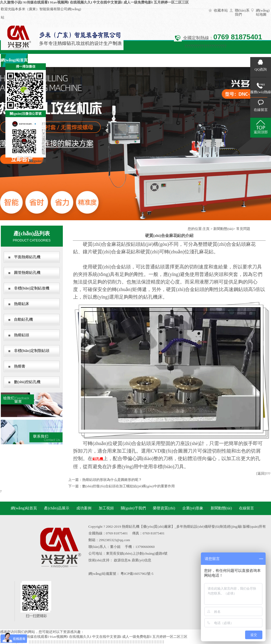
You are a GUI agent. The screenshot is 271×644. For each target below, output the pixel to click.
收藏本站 (221, 10)
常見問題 (243, 229)
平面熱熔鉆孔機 (27, 257)
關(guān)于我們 (122, 60)
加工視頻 (95, 60)
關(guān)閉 (37, 161)
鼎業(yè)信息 (141, 560)
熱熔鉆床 (22, 304)
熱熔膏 (20, 366)
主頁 (206, 229)
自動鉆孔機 (23, 319)
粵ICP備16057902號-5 (137, 574)
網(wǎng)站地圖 (263, 12)
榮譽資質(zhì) (149, 60)
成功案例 (68, 60)
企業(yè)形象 (176, 60)
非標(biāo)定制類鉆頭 (32, 351)
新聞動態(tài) (203, 60)
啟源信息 (121, 560)
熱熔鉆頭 (22, 335)
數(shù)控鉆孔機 (27, 382)
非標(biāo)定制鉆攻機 (32, 288)
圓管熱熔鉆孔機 (27, 273)
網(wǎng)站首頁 (24, 508)
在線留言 (230, 60)
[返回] (261, 473)
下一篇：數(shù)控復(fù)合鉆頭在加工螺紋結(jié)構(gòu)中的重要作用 (121, 486)
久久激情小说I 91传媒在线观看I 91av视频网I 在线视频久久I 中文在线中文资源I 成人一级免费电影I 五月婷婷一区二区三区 (94, 2)
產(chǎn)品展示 (41, 60)
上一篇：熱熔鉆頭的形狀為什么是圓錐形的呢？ (105, 480)
